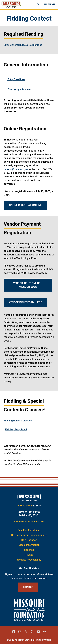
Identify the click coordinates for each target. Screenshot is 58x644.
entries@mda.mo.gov (16, 169)
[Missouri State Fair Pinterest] (32, 633)
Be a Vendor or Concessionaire (29, 535)
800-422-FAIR (25, 506)
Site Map (29, 550)
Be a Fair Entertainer (29, 530)
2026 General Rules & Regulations (23, 45)
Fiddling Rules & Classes (18, 421)
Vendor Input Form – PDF (25, 302)
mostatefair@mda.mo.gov (29, 522)
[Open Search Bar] (38, 5)
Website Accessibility (29, 560)
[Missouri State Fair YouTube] (38, 633)
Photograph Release (19, 89)
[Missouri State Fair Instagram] (20, 633)
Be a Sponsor (29, 540)
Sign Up (28, 587)
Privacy (29, 555)
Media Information (29, 545)
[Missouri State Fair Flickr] (45, 633)
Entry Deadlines (16, 79)
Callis (48, 640)
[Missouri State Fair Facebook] (14, 633)
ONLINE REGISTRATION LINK (25, 205)
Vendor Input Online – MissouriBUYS (28, 285)
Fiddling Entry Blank (16, 430)
